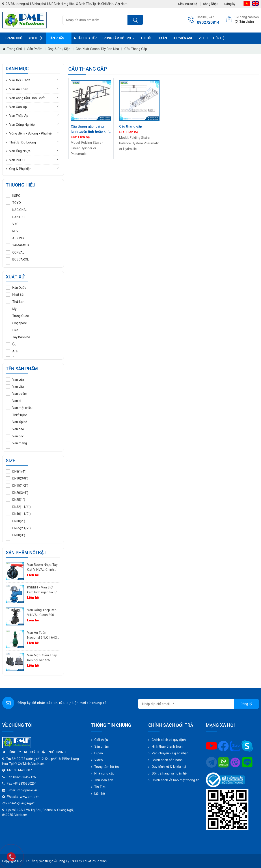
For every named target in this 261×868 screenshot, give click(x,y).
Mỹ (11, 309)
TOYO (13, 203)
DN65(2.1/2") (18, 528)
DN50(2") (15, 521)
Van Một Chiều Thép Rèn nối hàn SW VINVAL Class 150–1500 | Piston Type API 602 (42, 658)
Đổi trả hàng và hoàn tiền (170, 773)
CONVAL (15, 252)
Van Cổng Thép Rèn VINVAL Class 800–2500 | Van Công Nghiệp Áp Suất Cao (42, 613)
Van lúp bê (16, 422)
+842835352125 (24, 777)
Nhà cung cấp (85, 38)
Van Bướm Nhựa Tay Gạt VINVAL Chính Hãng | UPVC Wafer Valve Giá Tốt (42, 567)
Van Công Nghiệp (22, 125)
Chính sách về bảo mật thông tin (176, 780)
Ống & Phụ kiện (59, 49)
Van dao (15, 429)
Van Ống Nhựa (20, 151)
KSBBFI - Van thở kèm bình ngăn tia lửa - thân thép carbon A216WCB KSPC (43, 590)
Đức (12, 330)
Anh (12, 351)
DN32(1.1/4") (18, 507)
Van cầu (15, 386)
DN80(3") (15, 535)
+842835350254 (25, 783)
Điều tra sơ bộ (188, 4)
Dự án (162, 38)
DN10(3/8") (17, 478)
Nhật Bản (16, 295)
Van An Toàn (19, 89)
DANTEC (15, 217)
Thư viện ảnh (183, 38)
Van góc (15, 436)
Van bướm (16, 394)
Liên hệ (219, 38)
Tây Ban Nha (18, 337)
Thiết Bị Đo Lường (23, 142)
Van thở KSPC (20, 80)
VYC (12, 224)
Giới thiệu (35, 38)
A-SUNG (15, 238)
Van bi (13, 401)
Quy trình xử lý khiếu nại (169, 767)
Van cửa (15, 380)
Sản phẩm (59, 38)
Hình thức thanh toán (167, 746)
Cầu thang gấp (136, 49)
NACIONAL (17, 210)
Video (203, 38)
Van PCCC (17, 160)
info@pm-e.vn (27, 790)
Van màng (16, 443)
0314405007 (23, 770)
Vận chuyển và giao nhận (170, 753)
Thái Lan (15, 302)
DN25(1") (15, 500)
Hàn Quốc (16, 288)
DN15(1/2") (17, 486)
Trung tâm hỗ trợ (119, 38)
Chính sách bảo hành (167, 760)
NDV (12, 231)
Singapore (16, 323)
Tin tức (147, 38)
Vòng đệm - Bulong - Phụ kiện (31, 133)
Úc (11, 344)
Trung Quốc (17, 316)
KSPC (13, 196)
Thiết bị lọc (17, 415)
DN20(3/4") (17, 493)
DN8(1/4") (16, 471)
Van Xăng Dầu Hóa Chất (27, 98)
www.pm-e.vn (30, 797)
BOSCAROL (17, 259)
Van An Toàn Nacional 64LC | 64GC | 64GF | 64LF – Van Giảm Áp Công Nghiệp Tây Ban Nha (43, 635)
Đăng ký (230, 4)
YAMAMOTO (18, 245)
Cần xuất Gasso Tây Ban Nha (97, 49)
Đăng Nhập (211, 4)
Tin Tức (100, 787)
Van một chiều (19, 408)
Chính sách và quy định (169, 740)
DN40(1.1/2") (18, 514)
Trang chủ (14, 38)
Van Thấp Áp (19, 116)
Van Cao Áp (18, 107)
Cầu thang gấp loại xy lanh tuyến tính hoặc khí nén (90, 129)
